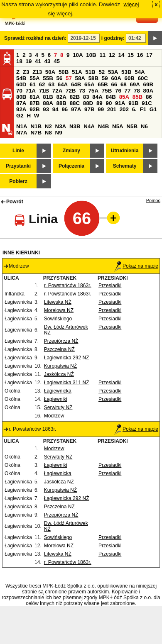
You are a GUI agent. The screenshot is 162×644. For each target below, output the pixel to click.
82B (75, 97)
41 (38, 61)
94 (55, 109)
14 (121, 55)
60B (130, 78)
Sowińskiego (58, 319)
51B (90, 72)
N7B (36, 133)
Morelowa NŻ (59, 310)
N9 (59, 133)
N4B (104, 126)
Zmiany (71, 151)
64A (63, 84)
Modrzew (54, 416)
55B (48, 78)
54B (21, 78)
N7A (22, 133)
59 (105, 78)
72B (71, 91)
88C (75, 103)
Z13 (37, 72)
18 (19, 61)
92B (34, 109)
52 (102, 72)
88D (88, 103)
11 (102, 55)
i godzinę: (113, 38)
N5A (118, 126)
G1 (153, 109)
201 (112, 109)
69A (135, 84)
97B (89, 109)
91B (133, 103)
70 (19, 91)
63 (51, 84)
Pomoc (153, 200)
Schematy (125, 166)
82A (61, 97)
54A (140, 72)
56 (59, 78)
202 (124, 109)
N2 (48, 126)
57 (69, 78)
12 (112, 55)
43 (48, 61)
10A (78, 55)
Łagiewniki (56, 399)
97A (76, 109)
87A (21, 103)
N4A (89, 126)
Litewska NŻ (58, 302)
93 (46, 109)
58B (93, 78)
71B (44, 91)
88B (61, 103)
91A (120, 103)
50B (64, 72)
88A (48, 103)
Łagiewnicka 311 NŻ (67, 383)
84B (110, 97)
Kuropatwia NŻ (60, 366)
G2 (20, 116)
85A (124, 97)
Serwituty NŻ (58, 407)
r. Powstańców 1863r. (68, 285)
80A (148, 91)
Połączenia (71, 166)
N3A (61, 126)
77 (128, 91)
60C (143, 78)
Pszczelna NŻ (59, 349)
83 (86, 97)
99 (101, 109)
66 (114, 84)
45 (57, 61)
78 (137, 91)
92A (21, 109)
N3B (75, 126)
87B (34, 103)
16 (140, 55)
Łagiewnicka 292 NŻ (67, 358)
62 (42, 84)
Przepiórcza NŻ (61, 341)
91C (147, 103)
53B (126, 72)
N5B (132, 126)
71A (31, 91)
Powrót (15, 202)
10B (91, 55)
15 (131, 55)
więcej (131, 4)
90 (109, 103)
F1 (143, 109)
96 (65, 109)
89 (99, 103)
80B (21, 97)
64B (76, 84)
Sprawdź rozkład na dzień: (35, 38)
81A (34, 97)
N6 (144, 126)
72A (57, 91)
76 (118, 91)
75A (93, 91)
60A (116, 78)
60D (21, 84)
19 (29, 61)
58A (80, 78)
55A (34, 78)
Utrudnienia (125, 151)
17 (149, 55)
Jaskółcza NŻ (59, 374)
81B (48, 97)
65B (103, 84)
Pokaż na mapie (136, 266)
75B (107, 91)
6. (134, 109)
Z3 (26, 72)
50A (50, 72)
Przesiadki (110, 285)
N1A (22, 126)
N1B (36, 126)
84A (97, 97)
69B (148, 84)
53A (113, 72)
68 (124, 84)
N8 (48, 133)
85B (137, 97)
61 (33, 84)
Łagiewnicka (58, 391)
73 (82, 91)
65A (89, 84)
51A (77, 72)
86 (149, 97)
